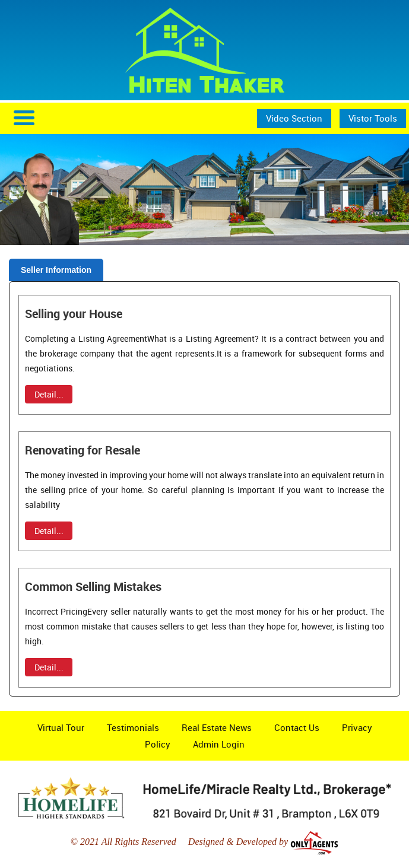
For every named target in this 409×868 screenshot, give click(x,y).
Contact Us (297, 727)
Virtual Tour (61, 727)
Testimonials (133, 727)
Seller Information (56, 270)
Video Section (294, 118)
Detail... (49, 394)
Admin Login (219, 744)
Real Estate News (217, 727)
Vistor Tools (373, 118)
